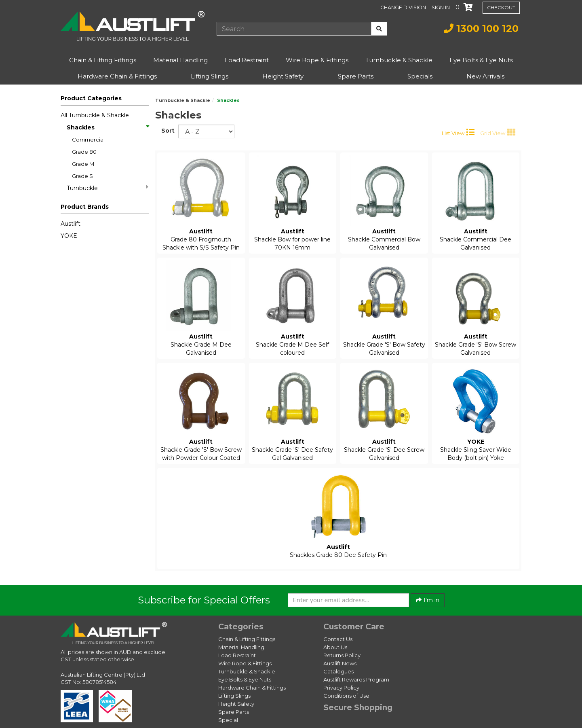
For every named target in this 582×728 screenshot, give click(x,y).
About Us (335, 647)
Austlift (71, 224)
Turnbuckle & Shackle (399, 60)
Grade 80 (84, 152)
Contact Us (338, 639)
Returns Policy (342, 655)
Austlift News (340, 663)
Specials (420, 76)
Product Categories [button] (91, 98)
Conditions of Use (346, 696)
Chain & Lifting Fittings (103, 60)
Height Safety (283, 76)
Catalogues (338, 671)
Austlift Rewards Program (356, 679)
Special (228, 720)
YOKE (69, 236)
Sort (167, 131)
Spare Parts (356, 76)
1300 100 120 (481, 29)
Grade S (82, 176)
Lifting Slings (210, 76)
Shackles (108, 127)
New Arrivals (485, 76)
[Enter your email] (348, 600)
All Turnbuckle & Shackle (95, 115)
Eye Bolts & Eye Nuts (481, 60)
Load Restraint (247, 60)
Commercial (88, 140)
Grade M (83, 164)
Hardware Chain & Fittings (117, 76)
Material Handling (180, 60)
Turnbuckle (108, 188)
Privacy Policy (341, 688)
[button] (442, 7)
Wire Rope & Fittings (317, 60)
